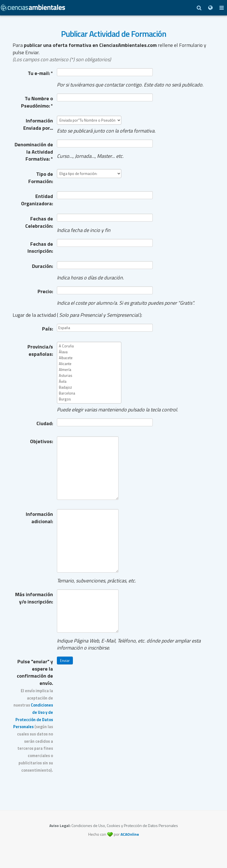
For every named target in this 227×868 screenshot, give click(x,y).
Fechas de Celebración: (39, 222)
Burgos (89, 399)
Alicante (89, 364)
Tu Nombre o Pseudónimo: (37, 102)
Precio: (45, 291)
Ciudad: (45, 423)
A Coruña (89, 346)
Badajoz (89, 387)
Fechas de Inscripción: (40, 247)
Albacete (89, 358)
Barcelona (89, 393)
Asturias (89, 376)
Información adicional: (39, 518)
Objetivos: (41, 441)
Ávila (89, 381)
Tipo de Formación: (41, 177)
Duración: (42, 266)
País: (48, 329)
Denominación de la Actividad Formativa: (34, 152)
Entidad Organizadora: (37, 200)
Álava (89, 352)
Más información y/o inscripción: (34, 598)
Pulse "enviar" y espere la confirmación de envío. (33, 716)
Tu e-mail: (40, 73)
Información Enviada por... (38, 124)
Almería (89, 370)
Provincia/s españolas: (40, 350)
